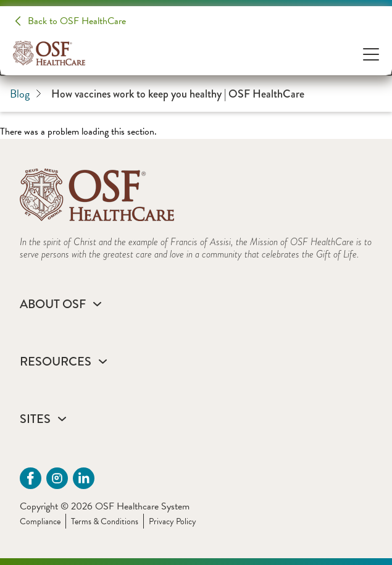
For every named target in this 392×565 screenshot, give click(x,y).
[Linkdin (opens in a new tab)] (84, 478)
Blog (26, 94)
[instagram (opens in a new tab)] (57, 478)
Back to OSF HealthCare (77, 21)
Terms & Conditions (105, 521)
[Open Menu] (371, 53)
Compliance (40, 521)
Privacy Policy (173, 521)
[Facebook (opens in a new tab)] (31, 478)
